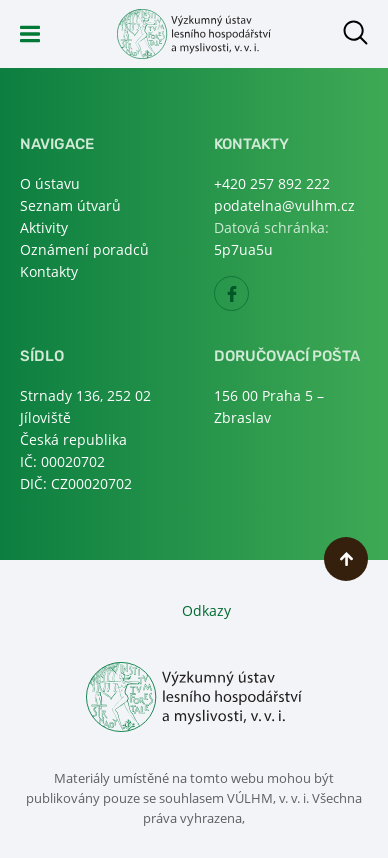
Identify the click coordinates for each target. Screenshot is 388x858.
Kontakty (49, 271)
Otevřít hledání (355, 32)
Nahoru (346, 559)
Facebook (248, 299)
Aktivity (44, 227)
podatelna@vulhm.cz (284, 205)
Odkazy (206, 610)
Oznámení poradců (84, 249)
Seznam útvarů (70, 205)
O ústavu (50, 183)
